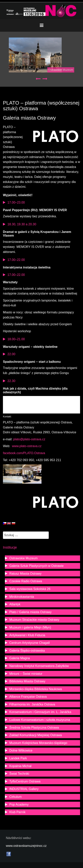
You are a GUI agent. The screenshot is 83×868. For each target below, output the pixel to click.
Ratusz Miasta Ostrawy (25, 574)
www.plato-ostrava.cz (26, 446)
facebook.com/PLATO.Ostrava (24, 453)
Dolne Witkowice (21, 750)
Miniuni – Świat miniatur (26, 674)
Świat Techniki (19, 774)
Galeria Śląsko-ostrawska (27, 651)
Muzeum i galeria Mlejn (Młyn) (30, 627)
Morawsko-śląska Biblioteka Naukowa (36, 689)
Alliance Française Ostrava (28, 697)
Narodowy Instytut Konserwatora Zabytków (39, 666)
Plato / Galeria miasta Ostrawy (30, 612)
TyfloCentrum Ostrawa (25, 781)
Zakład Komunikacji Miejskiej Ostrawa (36, 735)
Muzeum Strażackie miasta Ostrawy (34, 620)
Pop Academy (19, 805)
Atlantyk (15, 604)
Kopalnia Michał (20, 766)
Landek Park (18, 758)
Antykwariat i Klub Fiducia (27, 635)
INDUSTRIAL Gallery (24, 789)
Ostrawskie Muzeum (61, 70)
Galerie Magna (19, 658)
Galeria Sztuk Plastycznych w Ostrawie (36, 566)
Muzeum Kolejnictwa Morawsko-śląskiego (38, 743)
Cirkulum (15, 797)
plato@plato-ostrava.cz (29, 439)
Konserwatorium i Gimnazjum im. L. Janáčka (40, 712)
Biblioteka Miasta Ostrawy (27, 681)
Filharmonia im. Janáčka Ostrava (32, 704)
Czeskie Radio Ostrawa (26, 581)
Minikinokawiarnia (22, 597)
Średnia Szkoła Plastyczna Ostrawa (34, 728)
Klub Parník (17, 812)
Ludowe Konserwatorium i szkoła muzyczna (40, 720)
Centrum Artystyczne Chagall (29, 643)
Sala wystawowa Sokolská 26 (30, 589)
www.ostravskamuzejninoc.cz (26, 846)
